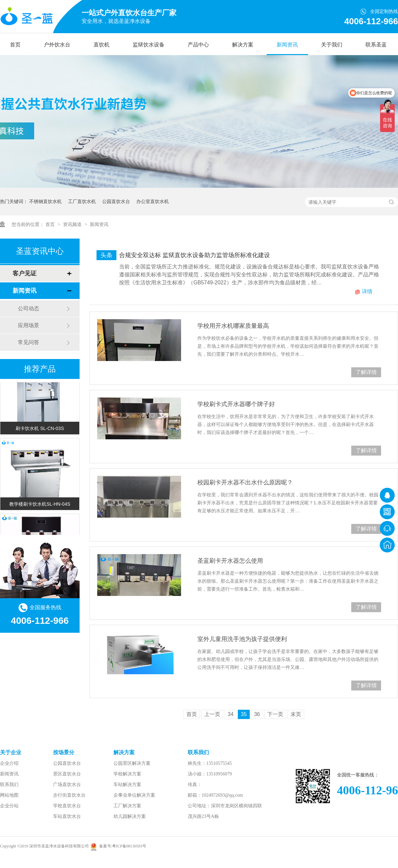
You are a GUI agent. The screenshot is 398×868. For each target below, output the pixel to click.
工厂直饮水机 (82, 201)
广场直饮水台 (67, 785)
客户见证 (25, 273)
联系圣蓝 (376, 45)
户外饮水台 (57, 45)
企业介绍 (9, 763)
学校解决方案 (127, 774)
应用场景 (29, 325)
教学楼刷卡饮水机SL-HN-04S (40, 505)
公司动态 (29, 308)
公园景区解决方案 (132, 763)
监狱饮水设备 (149, 45)
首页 (15, 45)
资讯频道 (73, 224)
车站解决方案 (127, 785)
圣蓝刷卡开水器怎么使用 (230, 561)
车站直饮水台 (67, 816)
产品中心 (198, 45)
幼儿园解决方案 (130, 816)
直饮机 (101, 45)
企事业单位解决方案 (134, 795)
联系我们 (9, 785)
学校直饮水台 (67, 806)
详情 (367, 291)
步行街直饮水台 (69, 795)
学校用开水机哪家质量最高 (233, 326)
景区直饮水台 (67, 774)
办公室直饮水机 (153, 201)
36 (257, 714)
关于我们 (332, 45)
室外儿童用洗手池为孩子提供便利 (242, 639)
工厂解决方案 (127, 806)
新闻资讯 (287, 45)
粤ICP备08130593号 (129, 846)
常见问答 (29, 342)
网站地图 (9, 795)
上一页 (212, 714)
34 (231, 714)
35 (244, 714)
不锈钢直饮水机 (45, 201)
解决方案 (243, 45)
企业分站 (9, 806)
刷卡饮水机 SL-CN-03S (40, 429)
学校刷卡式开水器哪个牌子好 (236, 404)
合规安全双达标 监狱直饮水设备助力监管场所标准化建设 (195, 255)
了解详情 (366, 372)
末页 (296, 714)
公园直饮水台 (116, 201)
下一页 (275, 714)
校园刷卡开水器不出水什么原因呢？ (245, 482)
